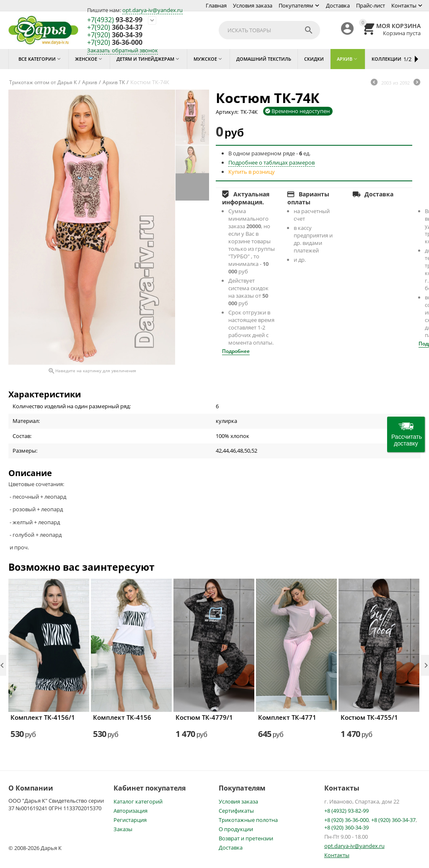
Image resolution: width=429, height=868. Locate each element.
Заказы (123, 829)
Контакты (404, 5)
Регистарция (130, 820)
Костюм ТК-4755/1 (369, 717)
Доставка (338, 5)
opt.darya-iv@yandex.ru (152, 10)
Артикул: (227, 112)
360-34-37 (115, 28)
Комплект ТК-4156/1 (43, 717)
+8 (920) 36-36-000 (346, 820)
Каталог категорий (138, 801)
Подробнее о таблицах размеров (271, 162)
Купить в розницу (252, 172)
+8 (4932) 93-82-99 (346, 811)
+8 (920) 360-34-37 (393, 820)
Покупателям (296, 5)
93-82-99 (115, 20)
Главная (216, 5)
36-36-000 (115, 43)
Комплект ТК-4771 (287, 717)
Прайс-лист (371, 5)
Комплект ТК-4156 (122, 717)
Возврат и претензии (246, 838)
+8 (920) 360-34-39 (346, 827)
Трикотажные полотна (248, 820)
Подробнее (236, 351)
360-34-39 (115, 35)
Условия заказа (253, 5)
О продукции (236, 829)
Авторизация (131, 811)
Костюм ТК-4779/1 (204, 717)
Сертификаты (236, 811)
